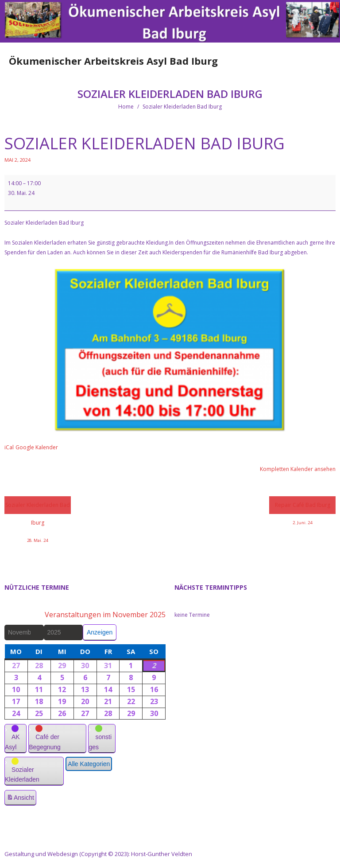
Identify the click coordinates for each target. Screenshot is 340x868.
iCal (9, 447)
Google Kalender (37, 447)
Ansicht (21, 799)
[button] (15, 738)
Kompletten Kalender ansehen (298, 469)
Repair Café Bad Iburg (302, 508)
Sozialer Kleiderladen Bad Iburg (38, 508)
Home (126, 107)
